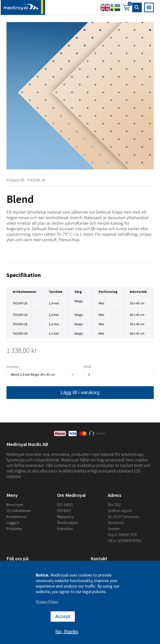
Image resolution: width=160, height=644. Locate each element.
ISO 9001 (64, 511)
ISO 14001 (65, 505)
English (105, 7)
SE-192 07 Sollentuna (123, 517)
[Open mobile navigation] (149, 7)
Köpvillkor (65, 529)
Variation (13, 367)
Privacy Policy (47, 608)
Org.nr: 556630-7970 (122, 535)
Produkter (14, 529)
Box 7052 (114, 505)
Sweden (114, 529)
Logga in (13, 523)
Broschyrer (15, 505)
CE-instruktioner (19, 511)
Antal (87, 367)
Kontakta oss (16, 517)
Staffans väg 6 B (120, 511)
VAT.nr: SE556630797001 (125, 541)
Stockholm (116, 523)
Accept (63, 623)
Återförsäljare (68, 523)
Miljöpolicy (65, 517)
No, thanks (67, 638)
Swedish (115, 7)
